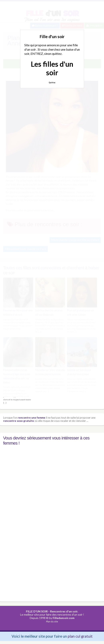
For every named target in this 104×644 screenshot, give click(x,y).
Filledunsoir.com (64, 618)
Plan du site (52, 621)
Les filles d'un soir (52, 68)
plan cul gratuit (80, 636)
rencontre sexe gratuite (19, 421)
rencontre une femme (32, 418)
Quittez (52, 83)
